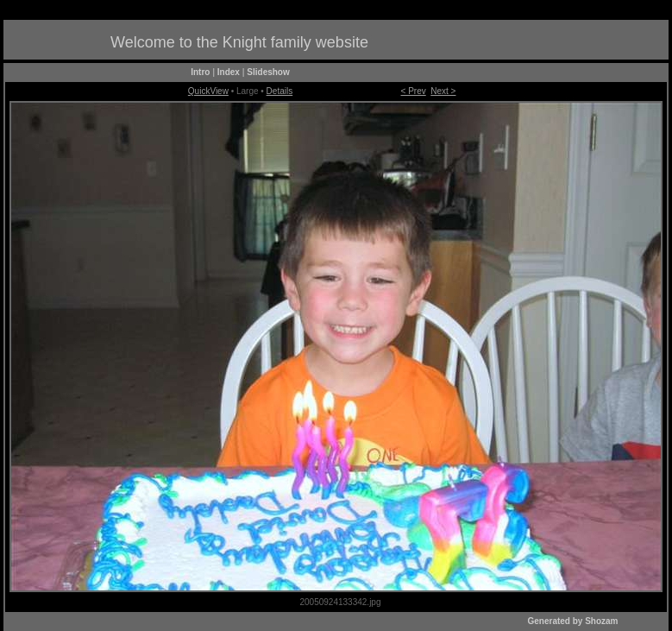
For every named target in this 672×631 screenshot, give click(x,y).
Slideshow (268, 72)
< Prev (414, 91)
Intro (200, 72)
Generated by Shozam (572, 621)
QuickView (208, 91)
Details (280, 91)
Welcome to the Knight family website (239, 42)
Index (229, 72)
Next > (443, 91)
